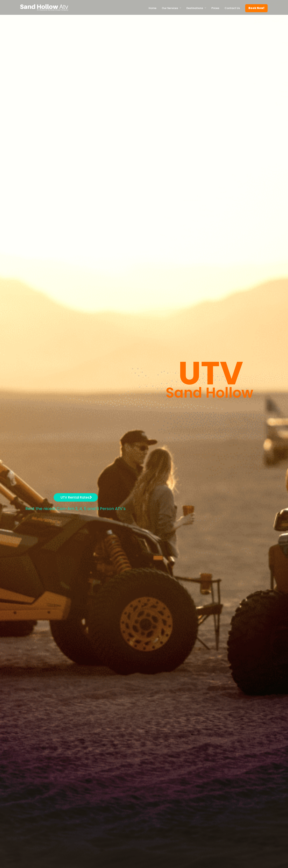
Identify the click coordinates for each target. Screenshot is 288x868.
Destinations (195, 8)
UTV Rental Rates (76, 497)
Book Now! (256, 8)
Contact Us (232, 8)
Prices (215, 8)
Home (152, 8)
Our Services (170, 8)
